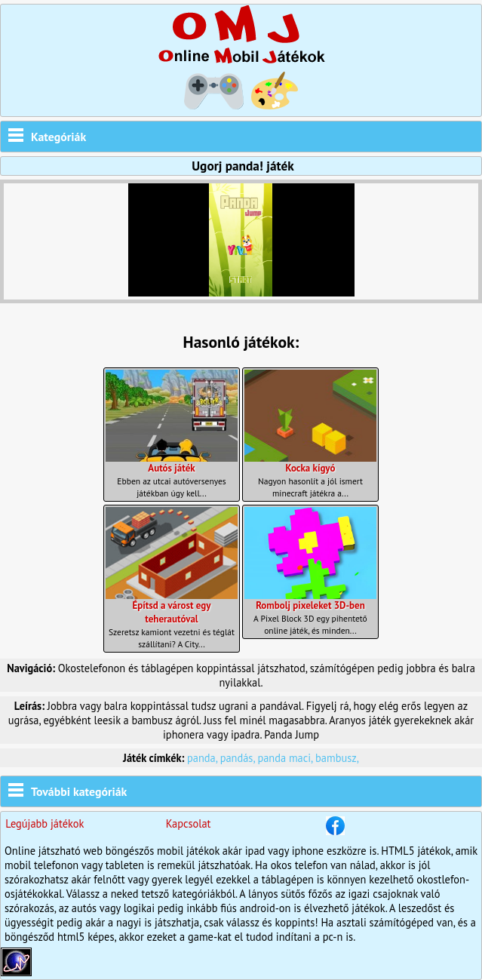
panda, (204, 758)
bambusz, (337, 758)
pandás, (239, 758)
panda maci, (286, 758)
